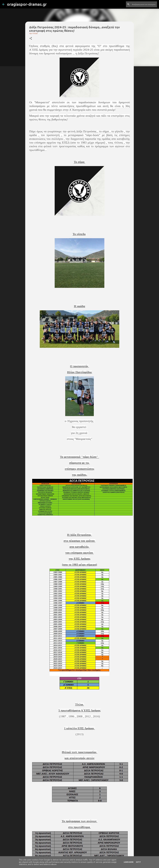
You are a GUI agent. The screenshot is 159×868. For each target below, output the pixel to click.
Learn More (129, 862)
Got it (138, 862)
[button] (31, 39)
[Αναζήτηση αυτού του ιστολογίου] (144, 4)
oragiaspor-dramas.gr (27, 4)
